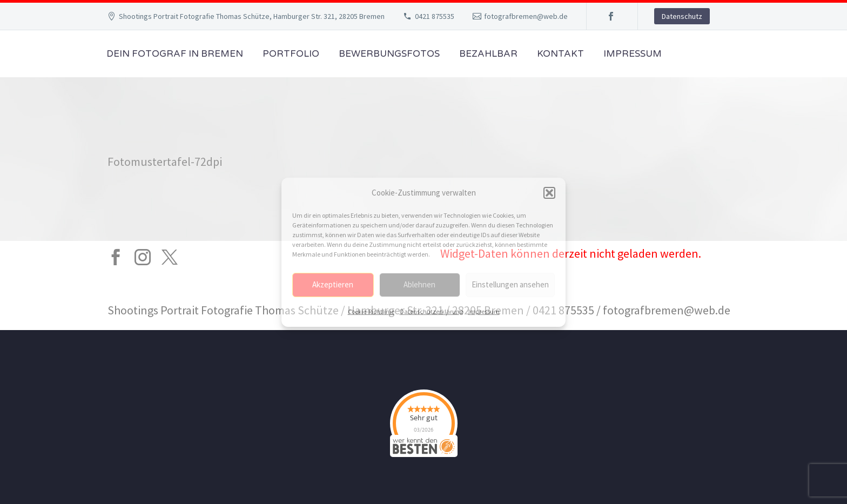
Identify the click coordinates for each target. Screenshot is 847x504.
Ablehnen (419, 284)
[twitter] (170, 257)
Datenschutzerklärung (431, 311)
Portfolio (291, 54)
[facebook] (116, 257)
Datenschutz (682, 16)
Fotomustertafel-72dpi (165, 162)
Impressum (484, 311)
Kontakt (560, 54)
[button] (549, 193)
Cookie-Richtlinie (371, 311)
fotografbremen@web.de (526, 16)
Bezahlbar (488, 54)
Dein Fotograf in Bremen (175, 54)
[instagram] (143, 257)
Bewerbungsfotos (389, 54)
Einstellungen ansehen (510, 284)
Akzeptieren (333, 284)
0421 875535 (435, 16)
